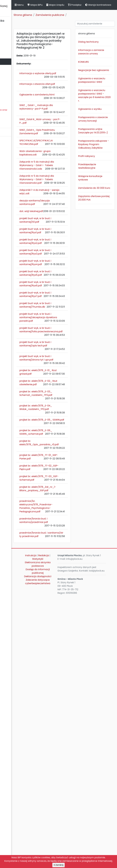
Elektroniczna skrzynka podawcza (62, 830)
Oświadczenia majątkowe (16, 74)
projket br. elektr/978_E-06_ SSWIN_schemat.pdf (63, 642)
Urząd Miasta (9, 49)
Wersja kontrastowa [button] (73, 10)
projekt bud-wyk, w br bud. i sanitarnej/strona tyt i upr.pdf (64, 531)
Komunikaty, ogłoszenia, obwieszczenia (15, 95)
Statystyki (62, 823)
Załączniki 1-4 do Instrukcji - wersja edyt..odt (62, 269)
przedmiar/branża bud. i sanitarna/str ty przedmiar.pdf (64, 790)
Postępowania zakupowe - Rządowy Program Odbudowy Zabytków (100, 190)
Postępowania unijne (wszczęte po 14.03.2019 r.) (101, 169)
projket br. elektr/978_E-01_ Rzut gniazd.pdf (64, 550)
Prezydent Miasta (11, 42)
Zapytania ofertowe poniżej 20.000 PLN (101, 258)
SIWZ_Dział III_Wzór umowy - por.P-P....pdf (64, 155)
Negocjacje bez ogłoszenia (101, 84)
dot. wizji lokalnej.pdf (63, 301)
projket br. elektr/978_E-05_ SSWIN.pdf (62, 624)
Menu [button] (51, 8)
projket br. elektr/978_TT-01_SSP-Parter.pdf (65, 677)
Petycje (6, 103)
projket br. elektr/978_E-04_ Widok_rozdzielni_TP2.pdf (64, 608)
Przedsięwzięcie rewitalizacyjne (101, 217)
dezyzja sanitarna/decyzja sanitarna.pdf (62, 286)
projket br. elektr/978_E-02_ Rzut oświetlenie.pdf (64, 568)
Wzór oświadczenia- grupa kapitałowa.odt (64, 204)
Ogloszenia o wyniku (99, 141)
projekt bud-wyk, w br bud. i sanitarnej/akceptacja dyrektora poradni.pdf (65, 475)
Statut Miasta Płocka (13, 30)
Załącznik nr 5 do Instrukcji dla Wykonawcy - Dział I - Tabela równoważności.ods (64, 223)
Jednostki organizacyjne (15, 68)
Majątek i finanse (11, 55)
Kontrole (6, 81)
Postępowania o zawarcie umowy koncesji (101, 154)
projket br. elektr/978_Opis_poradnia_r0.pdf (64, 659)
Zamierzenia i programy (15, 87)
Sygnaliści (7, 123)
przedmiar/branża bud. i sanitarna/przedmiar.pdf (65, 774)
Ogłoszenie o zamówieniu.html (61, 119)
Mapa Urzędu (87, 5)
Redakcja (61, 819)
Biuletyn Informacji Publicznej (22, 8)
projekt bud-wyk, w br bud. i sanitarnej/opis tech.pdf (64, 512)
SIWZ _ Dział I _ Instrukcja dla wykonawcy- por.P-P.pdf (63, 137)
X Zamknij (58, 865)
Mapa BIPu (67, 5)
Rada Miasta (9, 36)
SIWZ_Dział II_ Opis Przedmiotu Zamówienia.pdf (63, 170)
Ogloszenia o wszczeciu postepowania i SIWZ (101, 100)
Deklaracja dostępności (62, 849)
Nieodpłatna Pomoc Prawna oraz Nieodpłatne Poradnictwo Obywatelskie (20, 113)
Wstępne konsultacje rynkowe (98, 231)
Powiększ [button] (107, 5)
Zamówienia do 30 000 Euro (101, 244)
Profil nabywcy (100, 207)
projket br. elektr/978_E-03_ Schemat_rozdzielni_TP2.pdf (65, 587)
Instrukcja (61, 816)
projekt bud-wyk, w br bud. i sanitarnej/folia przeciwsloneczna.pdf (64, 494)
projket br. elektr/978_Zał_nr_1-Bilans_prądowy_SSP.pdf (65, 732)
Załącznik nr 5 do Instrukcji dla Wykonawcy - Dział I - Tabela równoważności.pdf (64, 248)
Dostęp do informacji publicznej (62, 840)
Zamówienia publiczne (14, 62)
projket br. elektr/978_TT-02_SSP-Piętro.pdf (62, 695)
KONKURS (97, 74)
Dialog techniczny (98, 49)
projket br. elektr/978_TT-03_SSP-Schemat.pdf (64, 712)
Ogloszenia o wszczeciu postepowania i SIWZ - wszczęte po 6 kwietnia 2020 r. (101, 122)
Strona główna (55, 21)
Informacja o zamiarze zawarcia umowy (101, 63)
